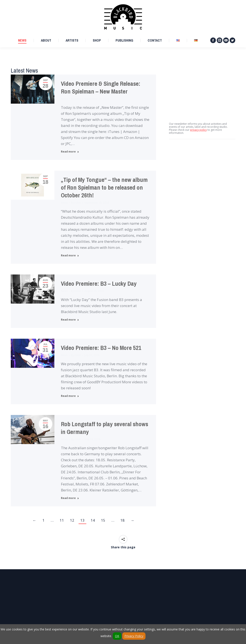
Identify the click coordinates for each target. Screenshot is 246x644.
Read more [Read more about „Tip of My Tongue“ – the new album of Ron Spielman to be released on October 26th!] (70, 256)
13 (82, 520)
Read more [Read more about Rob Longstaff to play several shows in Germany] (70, 498)
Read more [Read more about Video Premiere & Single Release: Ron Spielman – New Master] (70, 152)
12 (72, 520)
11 (62, 520)
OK (117, 636)
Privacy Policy (134, 636)
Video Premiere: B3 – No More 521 (101, 348)
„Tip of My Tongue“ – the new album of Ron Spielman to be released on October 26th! (104, 188)
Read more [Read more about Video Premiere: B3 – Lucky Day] (70, 320)
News (64, 99)
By (76, 99)
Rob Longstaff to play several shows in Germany (104, 428)
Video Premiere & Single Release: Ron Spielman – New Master (101, 88)
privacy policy (198, 130)
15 (103, 520)
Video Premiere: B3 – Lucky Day (99, 284)
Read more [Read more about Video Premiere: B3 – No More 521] (70, 396)
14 (93, 520)
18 (122, 520)
